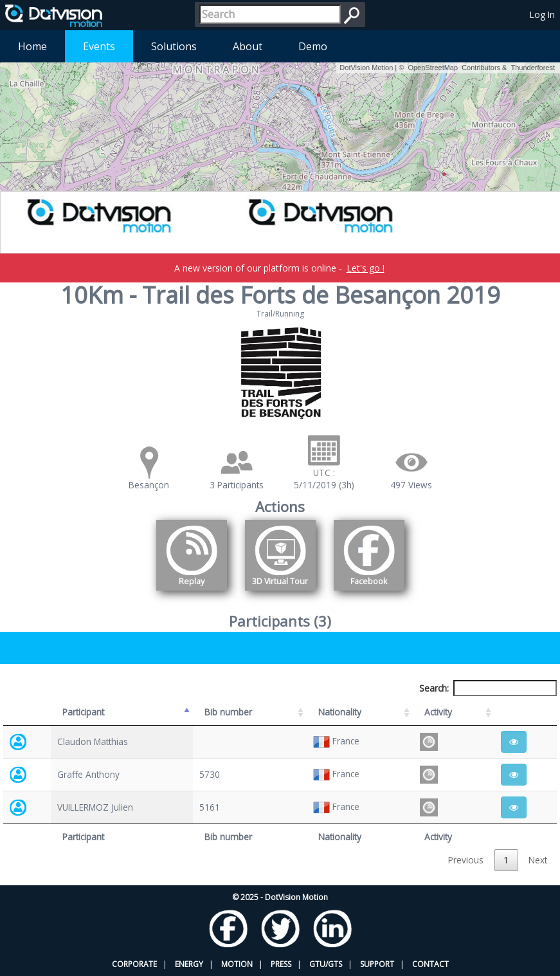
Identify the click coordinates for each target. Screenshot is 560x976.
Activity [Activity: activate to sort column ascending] (438, 712)
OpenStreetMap (433, 68)
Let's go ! (366, 268)
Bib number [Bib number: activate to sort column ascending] (228, 712)
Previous (466, 860)
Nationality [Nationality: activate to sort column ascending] (340, 712)
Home (32, 46)
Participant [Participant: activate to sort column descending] (83, 712)
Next (538, 860)
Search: (488, 688)
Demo (313, 46)
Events (99, 46)
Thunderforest (533, 68)
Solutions (174, 46)
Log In (542, 14)
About (248, 46)
